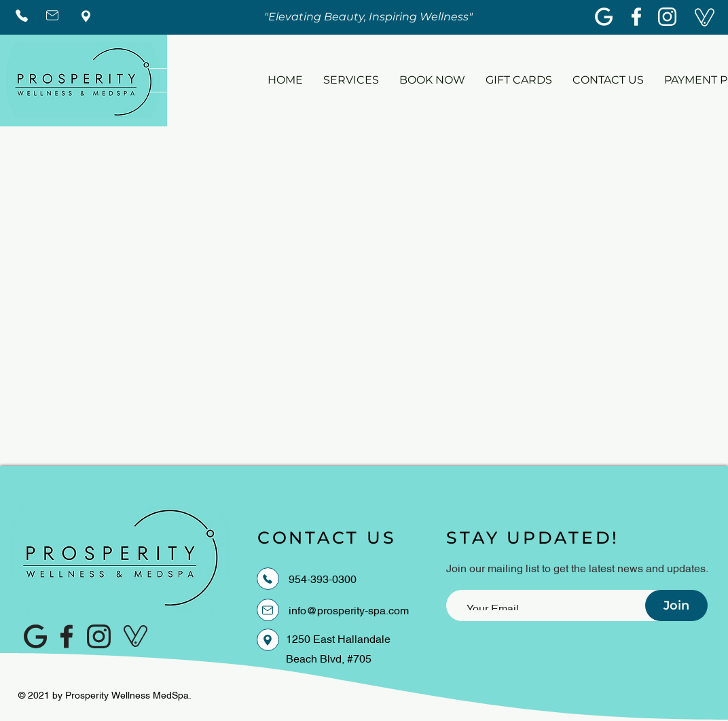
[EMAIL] (268, 610)
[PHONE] (268, 579)
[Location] (268, 640)
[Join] (676, 605)
